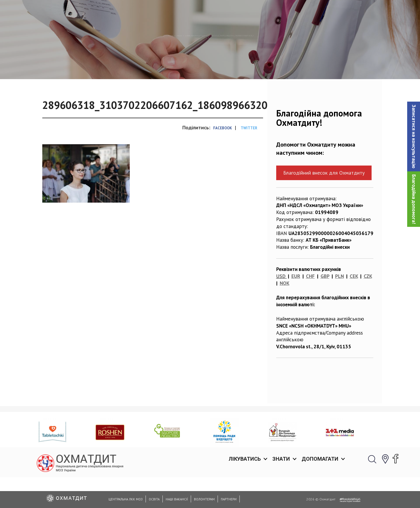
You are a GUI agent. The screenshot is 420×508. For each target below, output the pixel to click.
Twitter (249, 158)
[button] (414, 136)
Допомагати (320, 12)
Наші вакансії (177, 499)
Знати (281, 12)
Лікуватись (245, 12)
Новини (122, 66)
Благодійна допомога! (414, 199)
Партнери (229, 499)
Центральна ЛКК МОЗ (126, 499)
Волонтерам (204, 499)
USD (281, 306)
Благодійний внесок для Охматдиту (324, 203)
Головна (97, 66)
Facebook (223, 158)
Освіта (154, 499)
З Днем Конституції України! (171, 66)
